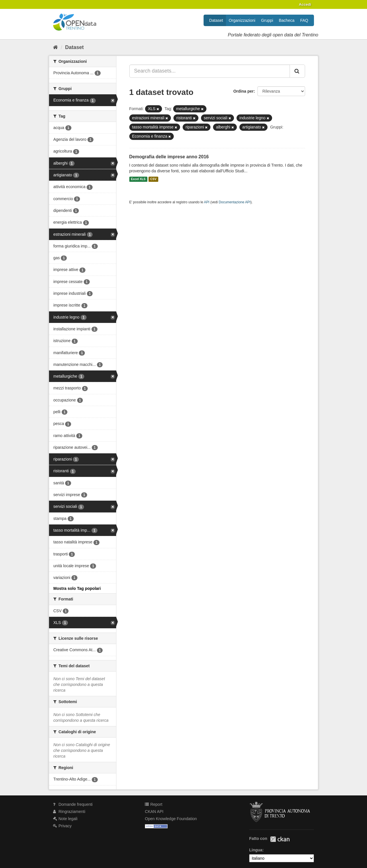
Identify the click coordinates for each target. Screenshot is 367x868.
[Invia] (297, 71)
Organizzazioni (242, 20)
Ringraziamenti (69, 812)
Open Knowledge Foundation (171, 819)
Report (154, 804)
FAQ (304, 20)
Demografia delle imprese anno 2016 (169, 157)
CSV (153, 179)
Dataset (216, 20)
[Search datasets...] (210, 71)
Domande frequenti (73, 804)
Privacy (62, 826)
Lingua (256, 850)
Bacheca (287, 20)
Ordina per (244, 91)
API (207, 202)
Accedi (305, 4)
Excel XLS (138, 179)
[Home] (55, 47)
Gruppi (267, 20)
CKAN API (154, 812)
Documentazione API (235, 202)
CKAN (280, 839)
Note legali (65, 819)
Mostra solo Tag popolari (77, 588)
